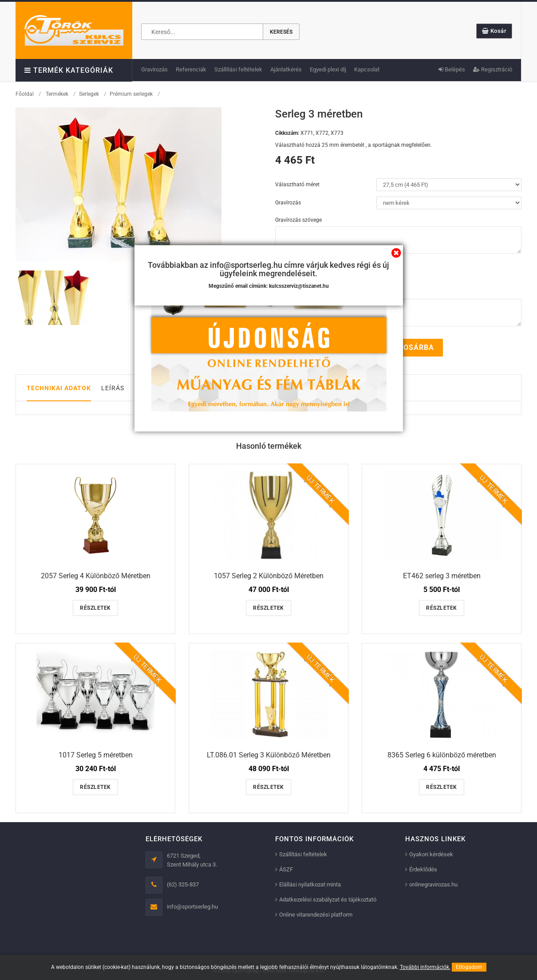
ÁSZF (286, 869)
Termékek (57, 94)
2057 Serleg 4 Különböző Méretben (96, 576)
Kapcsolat (367, 69)
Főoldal (25, 94)
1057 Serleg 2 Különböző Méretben (269, 576)
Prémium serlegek (131, 94)
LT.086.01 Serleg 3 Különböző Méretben (269, 755)
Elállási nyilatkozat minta (310, 884)
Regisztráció (493, 69)
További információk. (425, 967)
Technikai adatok (59, 388)
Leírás (113, 388)
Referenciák (191, 69)
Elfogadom (469, 967)
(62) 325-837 (183, 884)
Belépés (452, 69)
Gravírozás (154, 69)
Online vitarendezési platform (316, 915)
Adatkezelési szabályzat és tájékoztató (328, 900)
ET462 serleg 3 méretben (442, 576)
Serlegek (89, 94)
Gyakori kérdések (431, 854)
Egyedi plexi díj (328, 69)
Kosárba (412, 347)
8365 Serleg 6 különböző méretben (442, 755)
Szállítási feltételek (238, 69)
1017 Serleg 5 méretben (96, 755)
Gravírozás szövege (298, 220)
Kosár (494, 31)
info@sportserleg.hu (192, 907)
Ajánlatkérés (286, 69)
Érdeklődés (423, 869)
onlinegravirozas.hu (433, 884)
